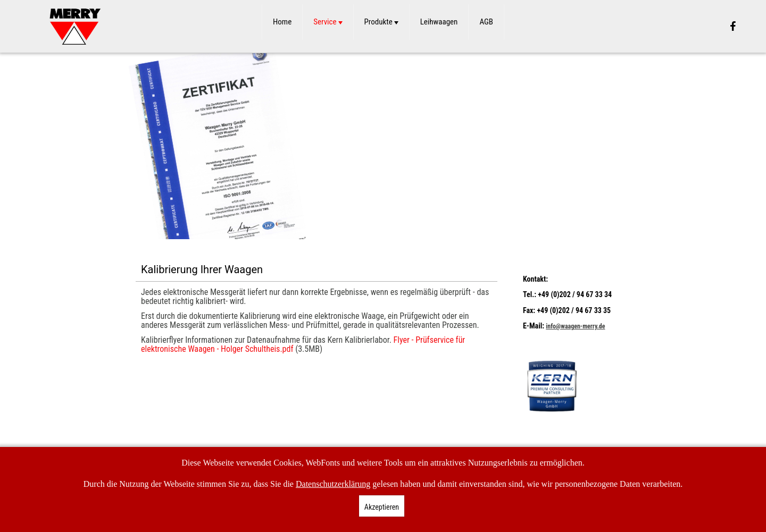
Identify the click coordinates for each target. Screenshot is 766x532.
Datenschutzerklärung (333, 484)
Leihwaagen (439, 22)
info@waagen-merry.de (575, 326)
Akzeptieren (382, 507)
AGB (486, 22)
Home (282, 22)
